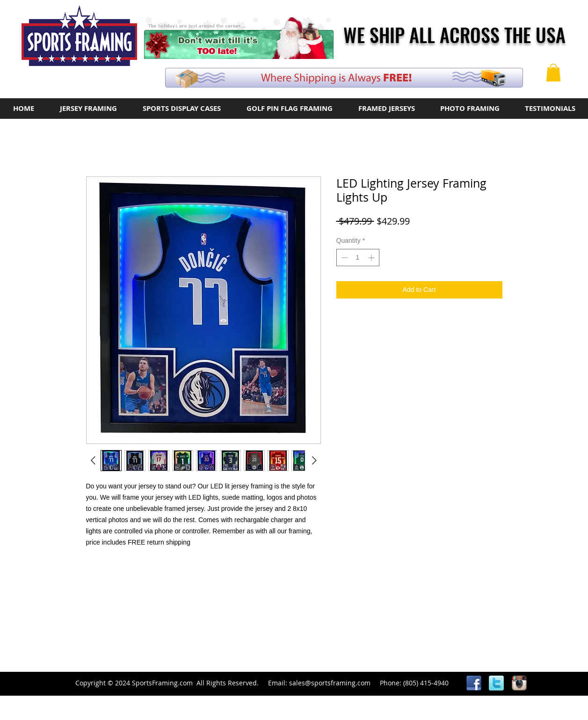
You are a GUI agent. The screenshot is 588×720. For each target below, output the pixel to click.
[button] (553, 73)
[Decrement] (344, 258)
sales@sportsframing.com (330, 683)
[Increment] (372, 258)
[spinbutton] (358, 258)
